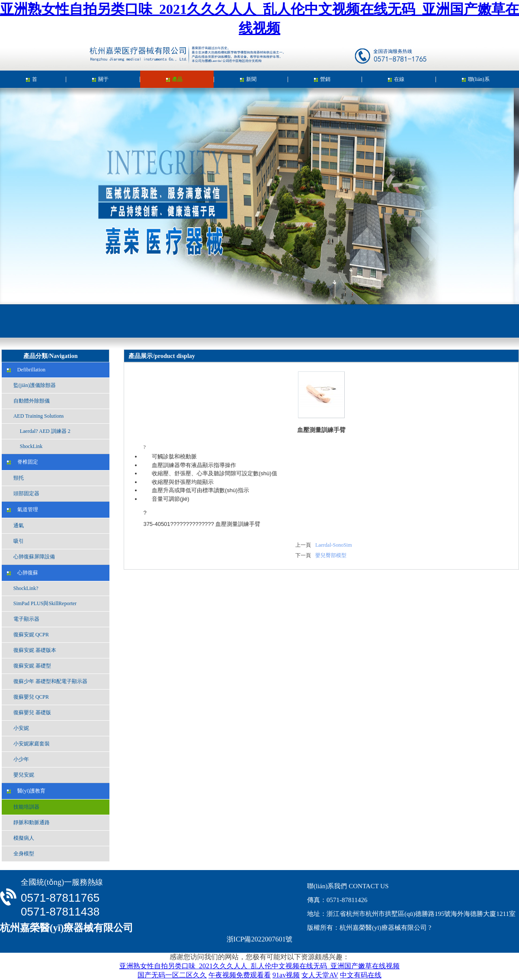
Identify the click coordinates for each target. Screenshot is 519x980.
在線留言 (396, 82)
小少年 (18, 759)
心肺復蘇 (22, 573)
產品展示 (174, 82)
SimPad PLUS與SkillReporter (42, 603)
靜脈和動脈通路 (28, 822)
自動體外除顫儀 (28, 401)
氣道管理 (22, 509)
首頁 (32, 82)
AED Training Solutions (35, 416)
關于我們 (100, 82)
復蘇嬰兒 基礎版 (29, 712)
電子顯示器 (23, 619)
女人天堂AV (320, 975)
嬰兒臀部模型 (331, 555)
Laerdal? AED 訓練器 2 (39, 431)
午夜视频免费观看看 (240, 975)
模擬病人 (21, 838)
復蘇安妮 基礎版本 (32, 650)
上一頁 (303, 545)
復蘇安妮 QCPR (28, 635)
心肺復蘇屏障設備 (31, 557)
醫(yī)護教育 (26, 791)
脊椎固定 (22, 462)
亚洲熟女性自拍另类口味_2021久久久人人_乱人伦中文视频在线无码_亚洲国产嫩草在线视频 (259, 966)
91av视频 (286, 975)
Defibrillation (26, 370)
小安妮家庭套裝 (28, 744)
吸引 (15, 541)
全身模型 (21, 854)
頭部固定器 (23, 493)
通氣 (15, 525)
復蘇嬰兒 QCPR (28, 697)
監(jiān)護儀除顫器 (31, 385)
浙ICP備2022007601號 (260, 939)
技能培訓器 (23, 807)
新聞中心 (248, 82)
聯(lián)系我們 (476, 82)
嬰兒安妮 (21, 775)
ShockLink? (23, 588)
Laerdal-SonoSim (334, 545)
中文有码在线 (361, 975)
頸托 (15, 478)
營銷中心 (322, 82)
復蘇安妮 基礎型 (29, 666)
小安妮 (18, 728)
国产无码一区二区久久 (172, 975)
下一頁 (303, 555)
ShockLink (25, 446)
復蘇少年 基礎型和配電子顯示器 (47, 681)
